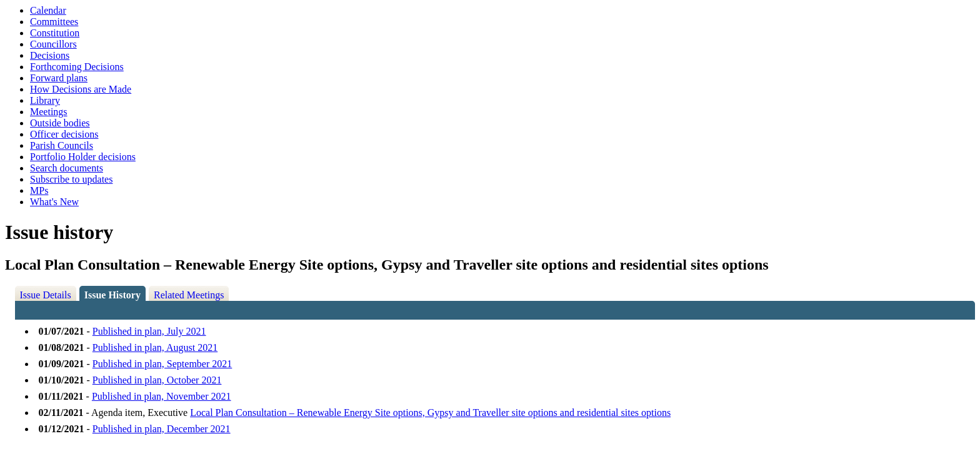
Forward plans (59, 78)
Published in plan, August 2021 (155, 347)
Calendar (48, 10)
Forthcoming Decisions (77, 67)
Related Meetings (189, 295)
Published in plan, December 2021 (162, 429)
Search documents (67, 168)
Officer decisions (64, 134)
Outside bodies (60, 123)
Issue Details (46, 295)
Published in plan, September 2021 (162, 364)
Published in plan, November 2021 (162, 396)
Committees (54, 22)
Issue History (112, 295)
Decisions (50, 55)
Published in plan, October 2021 (157, 380)
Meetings (49, 112)
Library (45, 100)
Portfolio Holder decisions (83, 157)
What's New (54, 202)
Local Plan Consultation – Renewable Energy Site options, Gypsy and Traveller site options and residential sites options (430, 413)
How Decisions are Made (81, 89)
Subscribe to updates (71, 179)
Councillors (53, 44)
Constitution (55, 33)
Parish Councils (62, 145)
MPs (39, 190)
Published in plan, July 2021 (149, 331)
